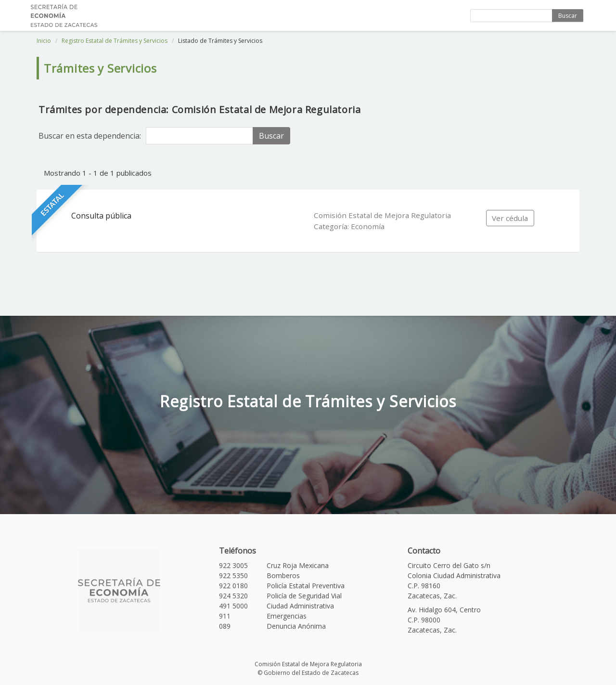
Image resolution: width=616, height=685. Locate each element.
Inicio (44, 41)
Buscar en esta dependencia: (90, 136)
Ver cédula (510, 218)
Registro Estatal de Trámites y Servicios (115, 41)
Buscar (568, 16)
